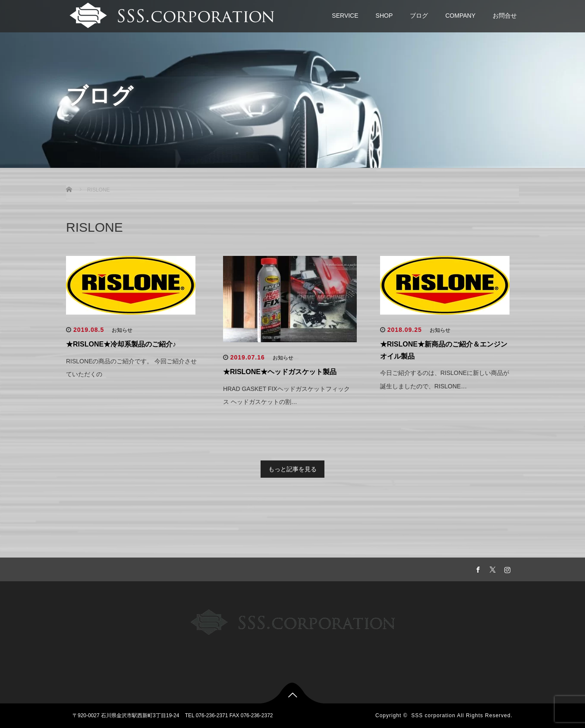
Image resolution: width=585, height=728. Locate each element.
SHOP (384, 16)
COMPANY (460, 16)
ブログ (419, 16)
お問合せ (505, 16)
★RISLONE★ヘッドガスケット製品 (280, 372)
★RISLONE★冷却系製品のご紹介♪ (121, 344)
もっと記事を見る (292, 469)
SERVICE (345, 16)
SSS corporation (433, 715)
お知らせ (122, 330)
